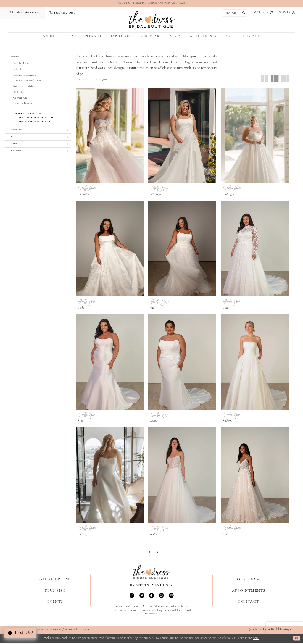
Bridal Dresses (55, 580)
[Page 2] (154, 553)
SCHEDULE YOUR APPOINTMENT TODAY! (173, 4)
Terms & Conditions (77, 630)
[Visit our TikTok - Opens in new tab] (151, 597)
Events (55, 602)
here (256, 639)
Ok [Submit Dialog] (295, 639)
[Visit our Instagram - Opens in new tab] (161, 597)
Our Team (249, 580)
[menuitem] (24, 14)
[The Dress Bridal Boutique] (152, 20)
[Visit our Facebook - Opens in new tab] (132, 597)
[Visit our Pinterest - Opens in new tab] (142, 597)
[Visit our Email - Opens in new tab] (171, 597)
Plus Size (55, 591)
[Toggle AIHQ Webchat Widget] (21, 633)
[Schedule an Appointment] (24, 14)
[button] (287, 14)
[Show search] (234, 14)
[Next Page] (159, 553)
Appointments (249, 591)
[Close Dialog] (7, 639)
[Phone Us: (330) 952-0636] (62, 14)
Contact (248, 602)
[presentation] (110, 136)
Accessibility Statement (47, 630)
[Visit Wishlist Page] (263, 14)
